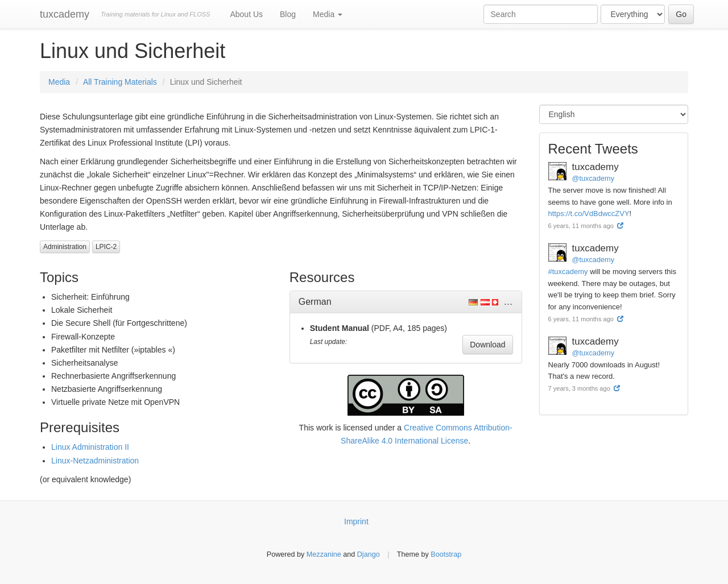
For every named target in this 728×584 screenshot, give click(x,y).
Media (328, 14)
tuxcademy (65, 14)
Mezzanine (324, 554)
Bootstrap (446, 554)
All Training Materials (120, 82)
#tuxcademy (568, 272)
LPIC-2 (106, 247)
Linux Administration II (90, 447)
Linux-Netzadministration (95, 461)
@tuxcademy (593, 178)
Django (369, 554)
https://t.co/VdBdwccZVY (589, 214)
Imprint (356, 521)
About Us (246, 14)
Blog (288, 14)
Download (487, 345)
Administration (65, 247)
